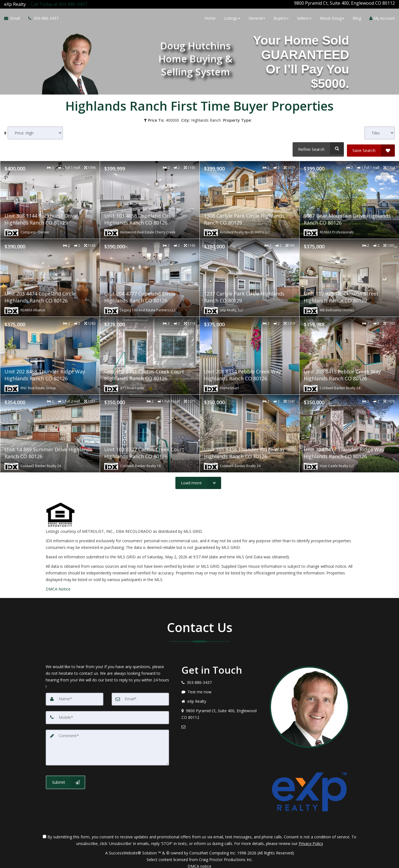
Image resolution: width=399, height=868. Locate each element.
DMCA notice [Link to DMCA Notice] (199, 862)
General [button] (257, 17)
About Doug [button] (332, 17)
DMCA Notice (58, 585)
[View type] (380, 131)
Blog (357, 17)
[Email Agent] (14, 17)
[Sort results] (35, 131)
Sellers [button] (304, 17)
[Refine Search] (317, 146)
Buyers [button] (281, 17)
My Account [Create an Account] (382, 17)
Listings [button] (232, 17)
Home (210, 17)
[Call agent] (56, 3)
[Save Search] (371, 146)
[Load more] (198, 478)
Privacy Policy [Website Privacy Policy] (311, 839)
